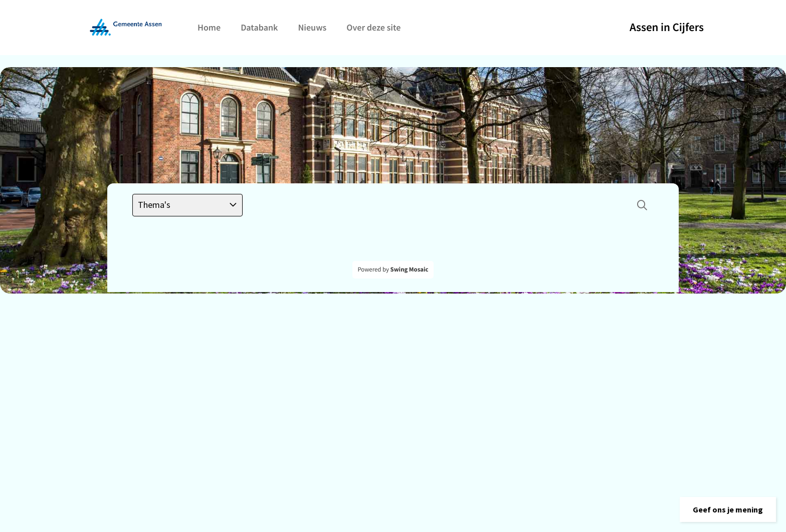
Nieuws (312, 27)
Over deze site (373, 27)
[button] (728, 509)
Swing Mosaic (410, 270)
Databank (259, 27)
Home (209, 27)
